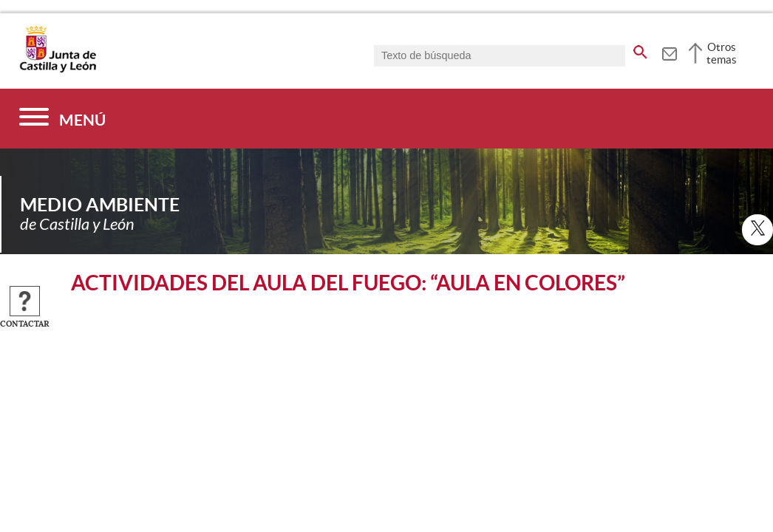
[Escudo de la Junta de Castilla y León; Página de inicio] (58, 69)
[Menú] (62, 119)
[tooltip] (669, 52)
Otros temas (722, 53)
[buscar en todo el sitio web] (640, 50)
